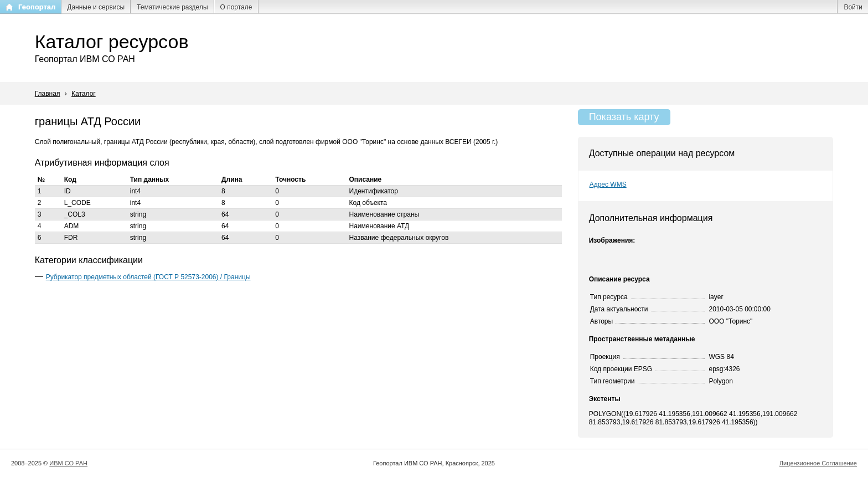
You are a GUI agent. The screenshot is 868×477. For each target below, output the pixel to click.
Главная (48, 94)
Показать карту (624, 117)
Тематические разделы (172, 7)
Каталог (84, 94)
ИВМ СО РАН (68, 463)
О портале (236, 7)
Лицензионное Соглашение (818, 463)
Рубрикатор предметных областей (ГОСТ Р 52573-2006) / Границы (148, 277)
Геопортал (37, 7)
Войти (853, 7)
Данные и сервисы (96, 7)
